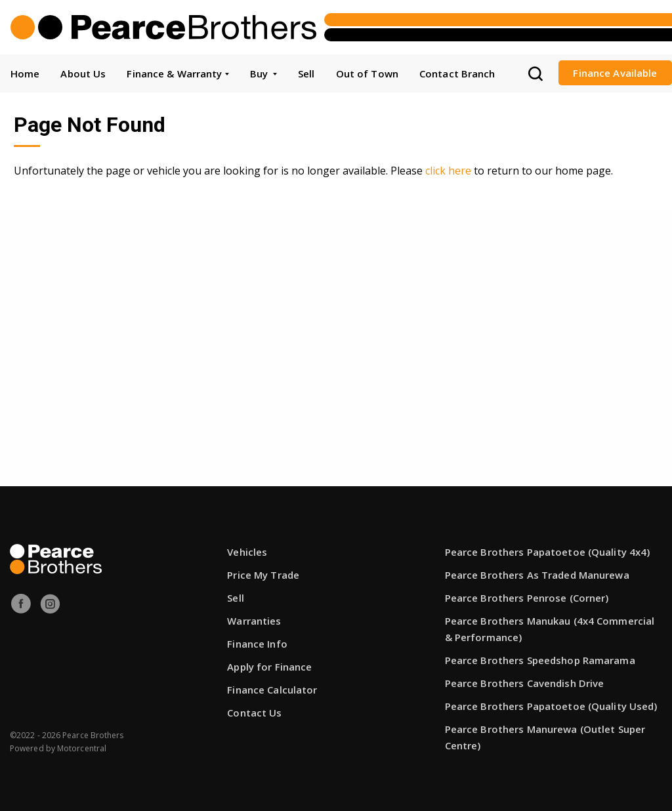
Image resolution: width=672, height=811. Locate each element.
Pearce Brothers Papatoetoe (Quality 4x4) (548, 552)
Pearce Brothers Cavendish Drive (525, 683)
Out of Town (367, 73)
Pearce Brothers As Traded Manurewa (537, 575)
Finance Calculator (272, 690)
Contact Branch (457, 73)
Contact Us (254, 713)
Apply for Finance (269, 667)
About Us (83, 73)
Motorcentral (82, 748)
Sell (306, 73)
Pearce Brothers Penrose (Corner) (527, 598)
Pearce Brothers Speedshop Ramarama (540, 660)
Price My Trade (263, 575)
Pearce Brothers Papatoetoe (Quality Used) (551, 706)
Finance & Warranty (178, 73)
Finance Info (257, 644)
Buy (263, 73)
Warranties (254, 621)
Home (25, 73)
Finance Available (615, 73)
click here (448, 171)
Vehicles (247, 552)
